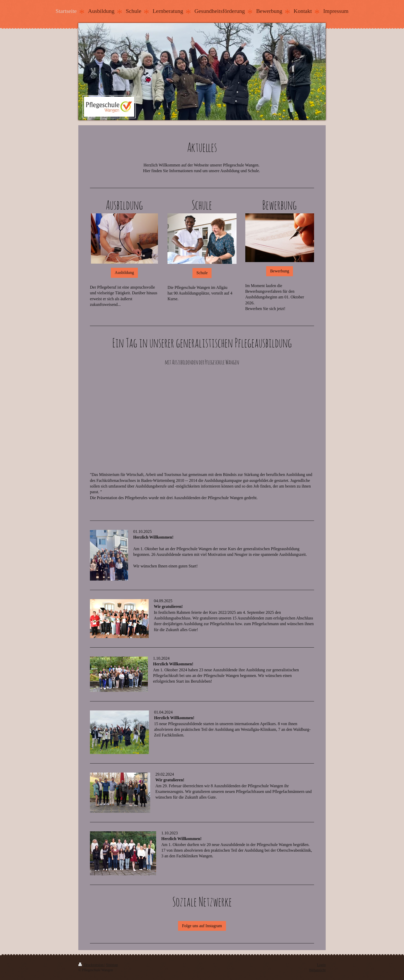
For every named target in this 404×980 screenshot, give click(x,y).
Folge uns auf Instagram (202, 926)
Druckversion (91, 965)
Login (321, 965)
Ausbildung (124, 273)
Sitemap (112, 965)
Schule (202, 273)
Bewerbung (280, 271)
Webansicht (317, 970)
